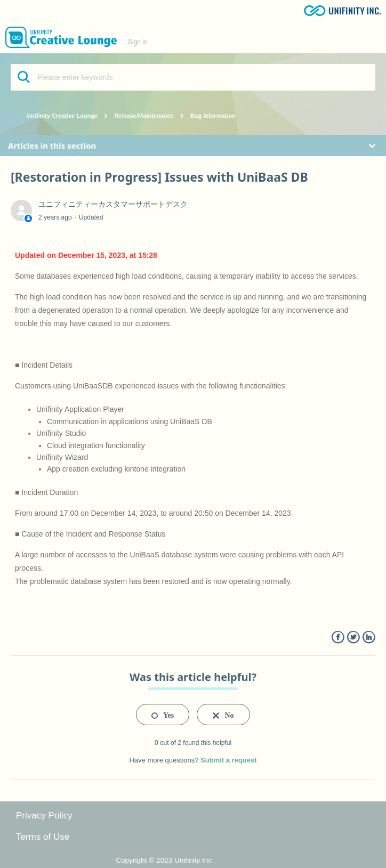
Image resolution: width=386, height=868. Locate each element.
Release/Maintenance (144, 116)
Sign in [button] (138, 42)
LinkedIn (369, 638)
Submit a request (228, 760)
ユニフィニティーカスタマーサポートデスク (113, 204)
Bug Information (213, 116)
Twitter (353, 638)
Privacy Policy (44, 816)
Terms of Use (43, 837)
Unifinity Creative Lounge (62, 116)
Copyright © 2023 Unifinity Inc (164, 860)
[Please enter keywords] (193, 77)
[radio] (163, 715)
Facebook (338, 638)
